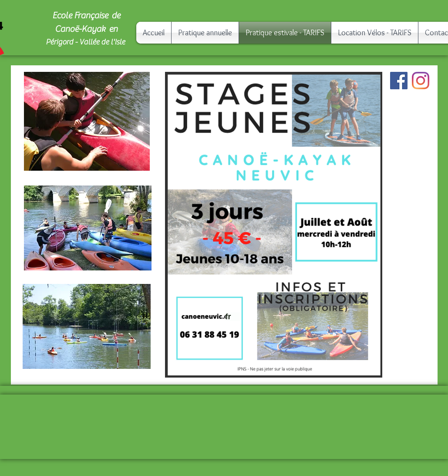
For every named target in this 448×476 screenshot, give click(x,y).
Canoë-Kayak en (86, 29)
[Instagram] (421, 81)
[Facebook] (399, 81)
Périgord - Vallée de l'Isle (86, 42)
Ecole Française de (86, 15)
